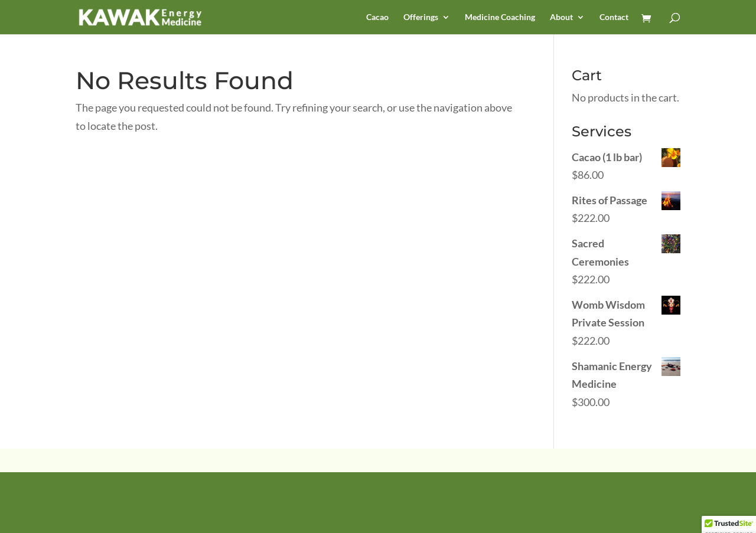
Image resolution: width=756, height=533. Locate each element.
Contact (614, 17)
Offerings (421, 17)
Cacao (377, 17)
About (561, 17)
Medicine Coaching (500, 17)
